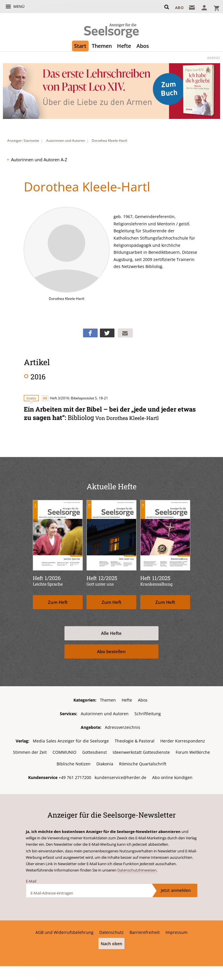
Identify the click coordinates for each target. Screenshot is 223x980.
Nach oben (111, 943)
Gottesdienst (95, 752)
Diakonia (105, 763)
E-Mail (31, 881)
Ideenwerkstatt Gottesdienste (141, 752)
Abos (143, 46)
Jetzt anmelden (176, 890)
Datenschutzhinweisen (137, 870)
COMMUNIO (64, 752)
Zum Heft (58, 602)
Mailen (125, 333)
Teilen (90, 333)
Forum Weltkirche (193, 752)
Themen (102, 46)
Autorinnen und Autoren (66, 141)
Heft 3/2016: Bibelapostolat (68, 398)
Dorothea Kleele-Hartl (109, 141)
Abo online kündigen (172, 777)
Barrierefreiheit (145, 932)
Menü (19, 6)
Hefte (124, 46)
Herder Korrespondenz (183, 741)
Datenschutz (111, 932)
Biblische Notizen (74, 763)
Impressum (177, 932)
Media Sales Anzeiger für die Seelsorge (71, 741)
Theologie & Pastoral (135, 741)
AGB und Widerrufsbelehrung (64, 932)
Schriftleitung (148, 713)
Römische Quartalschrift (143, 763)
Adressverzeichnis (123, 727)
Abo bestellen (111, 651)
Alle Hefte (111, 633)
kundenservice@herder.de (121, 777)
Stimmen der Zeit (30, 752)
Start (80, 46)
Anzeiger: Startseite (23, 141)
